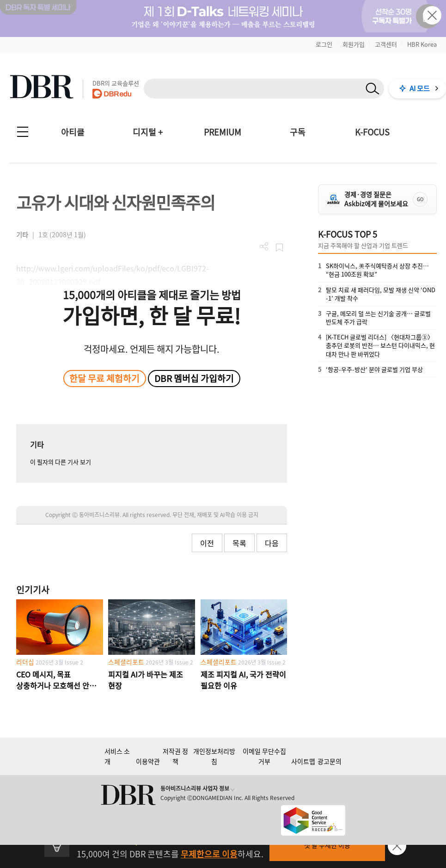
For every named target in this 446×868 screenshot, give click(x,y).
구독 (298, 132)
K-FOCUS (372, 132)
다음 (272, 543)
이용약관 (148, 761)
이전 (207, 543)
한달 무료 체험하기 (104, 378)
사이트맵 (303, 761)
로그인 (324, 44)
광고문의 (330, 761)
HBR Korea (422, 44)
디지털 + (148, 132)
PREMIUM (223, 132)
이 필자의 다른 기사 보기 (61, 462)
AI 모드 (420, 88)
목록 (239, 543)
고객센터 (386, 44)
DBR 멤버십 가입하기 (194, 378)
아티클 (73, 132)
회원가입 (354, 44)
